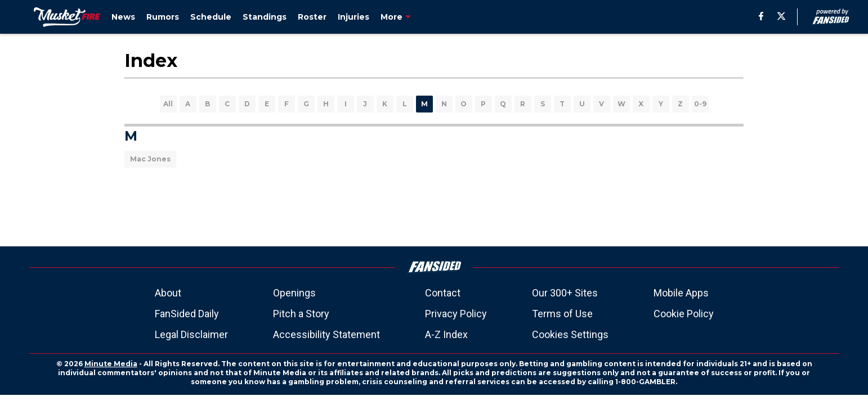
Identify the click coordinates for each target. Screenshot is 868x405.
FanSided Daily (187, 314)
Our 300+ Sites (565, 293)
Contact (443, 293)
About (168, 293)
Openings (294, 293)
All (168, 104)
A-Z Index (446, 334)
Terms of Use (562, 314)
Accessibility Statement (326, 334)
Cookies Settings (570, 334)
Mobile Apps (681, 293)
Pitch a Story (301, 314)
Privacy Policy (456, 314)
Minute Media (111, 364)
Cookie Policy (684, 314)
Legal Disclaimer (191, 334)
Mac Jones (150, 159)
